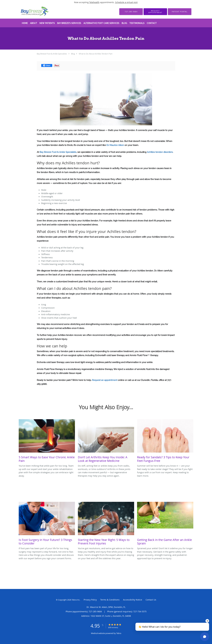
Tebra (119, 633)
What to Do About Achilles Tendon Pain (96, 54)
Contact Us (151, 600)
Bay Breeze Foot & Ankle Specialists (52, 54)
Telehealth (94, 2)
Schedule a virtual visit (126, 2)
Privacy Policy (90, 600)
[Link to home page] (31, 12)
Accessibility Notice (133, 600)
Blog (73, 54)
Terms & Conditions (110, 600)
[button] (155, 12)
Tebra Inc (76, 600)
